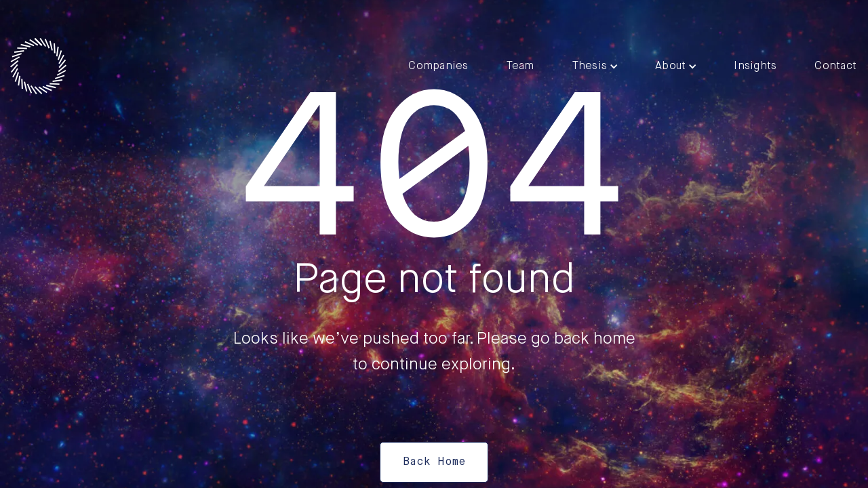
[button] (595, 66)
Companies (438, 66)
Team (520, 66)
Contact (835, 66)
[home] (38, 66)
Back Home (434, 462)
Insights (755, 66)
